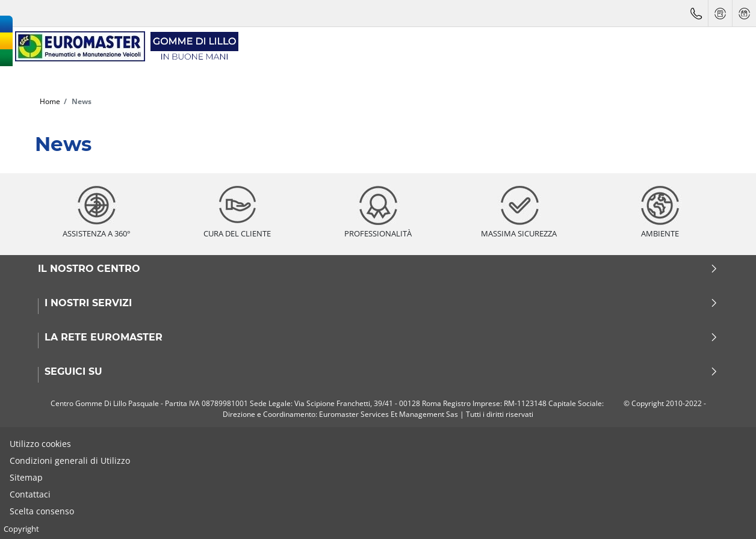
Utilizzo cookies (40, 444)
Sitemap (26, 477)
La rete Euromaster (381, 337)
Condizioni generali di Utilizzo (70, 460)
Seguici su (381, 372)
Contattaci (30, 494)
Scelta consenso (42, 511)
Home (50, 101)
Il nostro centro (378, 269)
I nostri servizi (381, 303)
